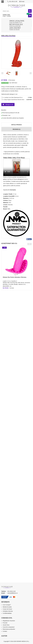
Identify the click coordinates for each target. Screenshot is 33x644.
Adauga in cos (9, 104)
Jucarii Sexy (6, 625)
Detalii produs (16, 125)
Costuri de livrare (7, 609)
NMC (9, 209)
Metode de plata (7, 607)
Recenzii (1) (16, 129)
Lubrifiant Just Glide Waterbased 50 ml (13, 98)
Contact (5, 631)
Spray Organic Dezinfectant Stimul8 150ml (14, 100)
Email (22, 2)
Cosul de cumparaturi (9, 627)
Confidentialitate (7, 613)
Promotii (5, 623)
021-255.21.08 (12, 2)
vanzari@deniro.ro (13, 593)
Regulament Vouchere (9, 621)
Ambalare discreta (8, 611)
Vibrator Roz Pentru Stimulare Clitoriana (14, 277)
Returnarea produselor (9, 629)
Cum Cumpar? (7, 605)
